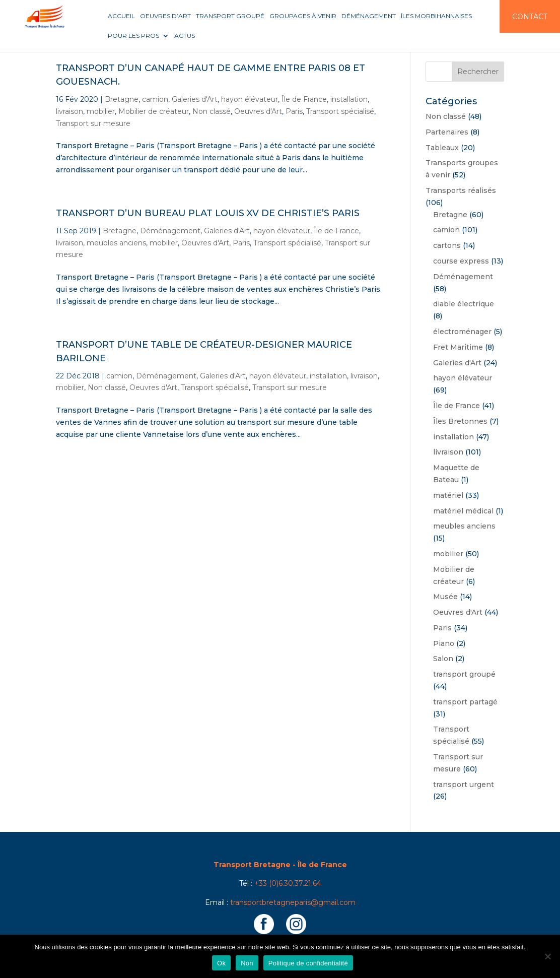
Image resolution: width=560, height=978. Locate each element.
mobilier (101, 111)
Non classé (212, 111)
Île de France (304, 99)
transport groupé (464, 674)
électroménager (462, 332)
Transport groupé (230, 16)
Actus (185, 36)
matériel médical (463, 511)
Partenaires (447, 132)
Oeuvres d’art (165, 16)
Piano (444, 643)
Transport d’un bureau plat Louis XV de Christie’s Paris (208, 213)
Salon (443, 659)
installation (349, 99)
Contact (530, 17)
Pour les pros (133, 36)
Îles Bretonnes (460, 421)
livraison (69, 111)
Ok (221, 963)
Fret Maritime (458, 347)
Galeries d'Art (195, 99)
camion (155, 99)
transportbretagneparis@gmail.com (293, 902)
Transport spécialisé (340, 111)
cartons (447, 245)
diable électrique (464, 304)
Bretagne (122, 99)
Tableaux (442, 148)
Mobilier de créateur (154, 111)
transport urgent (464, 785)
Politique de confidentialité (308, 963)
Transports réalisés (461, 190)
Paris (294, 111)
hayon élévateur (250, 99)
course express (461, 261)
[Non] (547, 956)
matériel (448, 495)
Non (247, 963)
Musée (445, 597)
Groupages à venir (303, 16)
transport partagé (465, 702)
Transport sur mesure (93, 123)
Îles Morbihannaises (436, 16)
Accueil (121, 16)
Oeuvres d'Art (258, 111)
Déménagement (369, 16)
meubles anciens (116, 243)
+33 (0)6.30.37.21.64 (288, 883)
